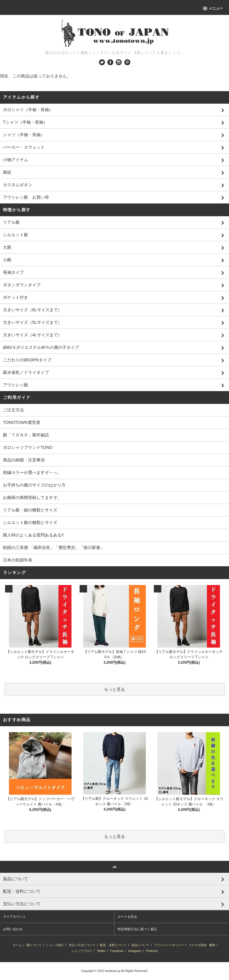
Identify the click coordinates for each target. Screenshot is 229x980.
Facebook (117, 951)
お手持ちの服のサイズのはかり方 (34, 485)
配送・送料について (113, 945)
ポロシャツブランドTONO (28, 447)
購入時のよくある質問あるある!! (33, 535)
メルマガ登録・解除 (202, 945)
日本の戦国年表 (18, 560)
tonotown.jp (113, 971)
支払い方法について (82, 945)
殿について (34, 945)
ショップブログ (82, 951)
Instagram (134, 951)
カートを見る (127, 917)
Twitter (101, 951)
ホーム (17, 945)
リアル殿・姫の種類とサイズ (30, 510)
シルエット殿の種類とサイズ (30, 522)
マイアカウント (14, 917)
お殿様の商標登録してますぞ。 (32, 497)
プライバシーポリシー (169, 945)
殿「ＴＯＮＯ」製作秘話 (26, 435)
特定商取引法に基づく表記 (137, 929)
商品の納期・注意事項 (24, 460)
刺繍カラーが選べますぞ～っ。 (32, 472)
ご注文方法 (13, 410)
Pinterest (152, 951)
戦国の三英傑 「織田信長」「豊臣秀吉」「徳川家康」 (54, 547)
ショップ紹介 (55, 945)
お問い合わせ (13, 929)
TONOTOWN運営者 (22, 422)
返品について (140, 945)
